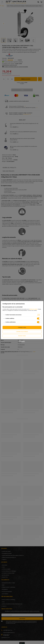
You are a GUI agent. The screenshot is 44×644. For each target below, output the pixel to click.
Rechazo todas (22, 336)
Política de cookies (33, 309)
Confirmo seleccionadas (22, 332)
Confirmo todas (22, 327)
